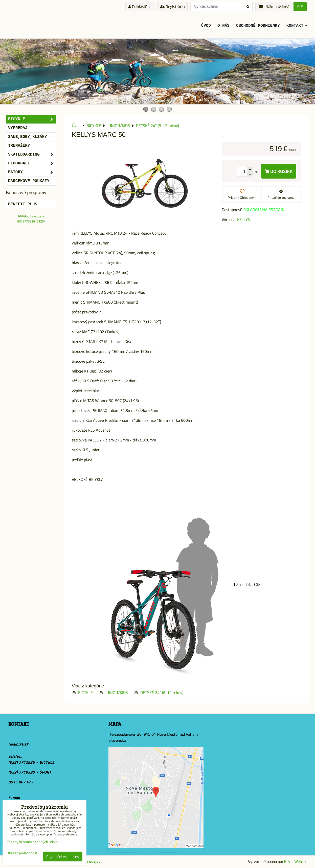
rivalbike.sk (18, 744)
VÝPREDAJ (18, 128)
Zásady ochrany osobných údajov (33, 842)
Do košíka (279, 171)
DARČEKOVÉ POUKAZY (29, 181)
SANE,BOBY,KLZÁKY (28, 137)
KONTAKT (297, 26)
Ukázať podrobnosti (22, 853)
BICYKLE (85, 692)
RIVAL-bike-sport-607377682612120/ (31, 219)
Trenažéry (19, 146)
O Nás (223, 26)
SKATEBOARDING (32, 155)
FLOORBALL (32, 163)
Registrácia (172, 7)
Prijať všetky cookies (63, 857)
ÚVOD (206, 26)
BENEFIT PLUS (23, 204)
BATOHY (32, 172)
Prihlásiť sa (140, 7)
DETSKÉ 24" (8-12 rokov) (162, 692)
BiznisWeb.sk (295, 861)
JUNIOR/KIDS (117, 692)
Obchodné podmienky (258, 26)
